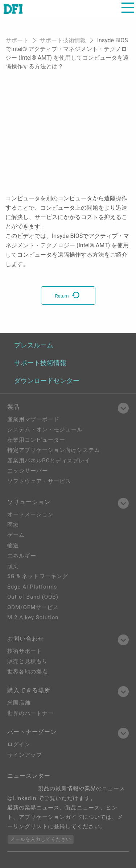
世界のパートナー (30, 713)
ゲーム (16, 535)
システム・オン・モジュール (45, 429)
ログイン (19, 744)
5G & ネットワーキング (38, 576)
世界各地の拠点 (28, 672)
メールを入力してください (41, 839)
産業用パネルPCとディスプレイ (49, 461)
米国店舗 (19, 703)
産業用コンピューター (36, 440)
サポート (17, 40)
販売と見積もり (28, 661)
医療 (13, 525)
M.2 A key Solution (33, 617)
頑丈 (13, 566)
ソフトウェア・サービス (39, 481)
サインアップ (25, 755)
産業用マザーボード (33, 419)
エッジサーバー (28, 471)
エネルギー (22, 556)
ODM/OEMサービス (33, 607)
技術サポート (25, 651)
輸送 (13, 546)
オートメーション (30, 514)
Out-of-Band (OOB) (33, 597)
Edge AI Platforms (32, 587)
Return (68, 296)
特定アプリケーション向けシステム (54, 450)
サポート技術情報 (63, 40)
